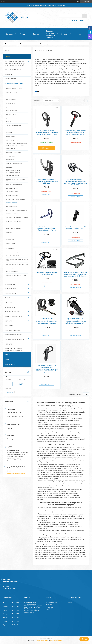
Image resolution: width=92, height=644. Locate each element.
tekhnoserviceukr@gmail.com (16, 474)
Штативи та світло (11, 114)
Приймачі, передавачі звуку (14, 89)
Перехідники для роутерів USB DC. (15, 199)
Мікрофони (9, 133)
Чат (84, 639)
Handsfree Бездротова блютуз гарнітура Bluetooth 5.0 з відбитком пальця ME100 (75, 132)
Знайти (21, 384)
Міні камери (8, 74)
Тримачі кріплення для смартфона (16, 252)
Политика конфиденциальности (10, 587)
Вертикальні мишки (11, 206)
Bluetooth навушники (12, 214)
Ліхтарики (8, 122)
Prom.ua (55, 637)
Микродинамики (11, 149)
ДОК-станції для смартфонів (14, 163)
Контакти (64, 34)
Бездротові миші (11, 160)
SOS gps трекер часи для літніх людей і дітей (17, 260)
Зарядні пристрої (11, 103)
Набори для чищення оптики (14, 225)
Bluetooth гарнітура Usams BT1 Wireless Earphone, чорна (75, 228)
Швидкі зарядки (10, 136)
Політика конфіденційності (57, 640)
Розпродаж (8, 344)
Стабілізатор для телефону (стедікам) (17, 217)
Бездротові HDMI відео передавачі (16, 275)
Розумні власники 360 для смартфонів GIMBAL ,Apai (13, 171)
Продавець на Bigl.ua (46, 639)
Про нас (36, 34)
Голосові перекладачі (12, 92)
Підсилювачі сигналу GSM (13, 70)
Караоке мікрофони (11, 100)
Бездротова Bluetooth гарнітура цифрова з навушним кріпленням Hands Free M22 (47, 132)
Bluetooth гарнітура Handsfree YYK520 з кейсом (47, 273)
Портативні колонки (12, 111)
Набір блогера (10, 129)
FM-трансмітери (10, 156)
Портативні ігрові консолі (13, 176)
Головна (9, 34)
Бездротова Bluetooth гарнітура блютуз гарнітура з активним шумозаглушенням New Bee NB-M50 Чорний (47, 321)
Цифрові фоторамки (12, 272)
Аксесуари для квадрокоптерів (15, 339)
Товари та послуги (13, 44)
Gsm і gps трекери (11, 236)
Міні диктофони (10, 243)
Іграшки (7, 298)
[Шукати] (84, 16)
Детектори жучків (11, 107)
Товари (23, 34)
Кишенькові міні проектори (13, 335)
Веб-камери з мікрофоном (13, 152)
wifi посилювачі (10, 307)
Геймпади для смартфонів (14, 125)
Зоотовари (8, 321)
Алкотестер (8, 303)
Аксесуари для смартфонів (14, 268)
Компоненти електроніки (13, 279)
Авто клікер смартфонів (13, 256)
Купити (49, 148)
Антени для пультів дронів (13, 221)
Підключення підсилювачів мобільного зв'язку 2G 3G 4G (13, 349)
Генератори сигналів (12, 188)
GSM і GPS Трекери (10, 79)
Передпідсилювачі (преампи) (14, 184)
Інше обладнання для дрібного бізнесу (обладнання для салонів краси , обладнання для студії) (15, 64)
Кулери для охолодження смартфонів (17, 264)
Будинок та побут (10, 289)
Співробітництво (10, 364)
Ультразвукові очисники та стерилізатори (14, 248)
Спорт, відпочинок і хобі (12, 312)
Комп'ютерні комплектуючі (13, 316)
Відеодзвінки (9, 326)
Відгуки (7, 355)
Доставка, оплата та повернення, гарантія (50, 34)
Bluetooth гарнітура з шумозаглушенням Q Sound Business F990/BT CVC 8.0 (47, 229)
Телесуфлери (10, 232)
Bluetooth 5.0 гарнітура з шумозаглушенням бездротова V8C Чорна (47, 181)
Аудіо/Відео (9, 167)
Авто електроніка (10, 293)
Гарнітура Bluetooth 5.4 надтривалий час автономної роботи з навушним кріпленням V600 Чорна (75, 182)
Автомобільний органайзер (14, 330)
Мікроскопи (9, 96)
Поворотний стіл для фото (14, 229)
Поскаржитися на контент (42, 640)
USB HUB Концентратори (13, 140)
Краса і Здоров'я (10, 284)
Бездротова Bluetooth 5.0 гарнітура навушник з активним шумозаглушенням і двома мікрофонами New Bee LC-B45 (47, 369)
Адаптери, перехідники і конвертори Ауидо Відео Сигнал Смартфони (16, 144)
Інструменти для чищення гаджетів (16, 210)
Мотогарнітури (10, 240)
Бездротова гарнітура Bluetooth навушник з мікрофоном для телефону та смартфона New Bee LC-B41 (75, 321)
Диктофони (9, 118)
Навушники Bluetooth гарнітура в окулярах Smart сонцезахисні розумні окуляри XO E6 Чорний (75, 274)
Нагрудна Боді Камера (12, 192)
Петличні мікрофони (12, 195)
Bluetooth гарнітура (12, 203)
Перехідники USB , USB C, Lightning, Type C (16, 180)
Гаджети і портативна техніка (29, 44)
